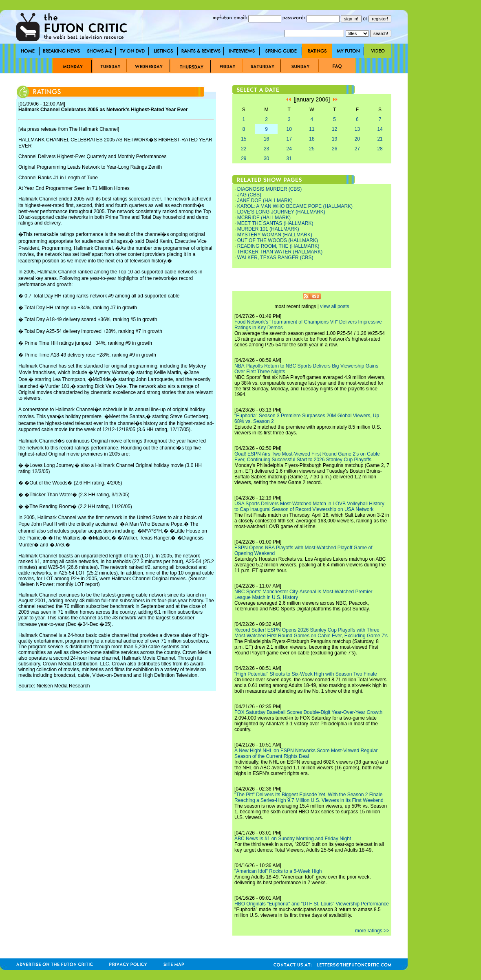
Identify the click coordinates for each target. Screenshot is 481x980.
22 (244, 149)
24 (289, 149)
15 (244, 139)
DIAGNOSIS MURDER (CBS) (270, 189)
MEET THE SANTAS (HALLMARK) (275, 223)
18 (312, 139)
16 (266, 139)
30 (266, 159)
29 (244, 159)
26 (334, 149)
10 (289, 129)
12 (334, 129)
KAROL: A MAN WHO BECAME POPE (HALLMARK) (295, 206)
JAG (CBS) (249, 195)
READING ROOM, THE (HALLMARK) (278, 246)
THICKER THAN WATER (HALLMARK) (280, 252)
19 (334, 139)
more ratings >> (372, 931)
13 (357, 129)
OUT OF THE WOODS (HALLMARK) (278, 240)
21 (380, 139)
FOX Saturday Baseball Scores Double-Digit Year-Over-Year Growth (308, 712)
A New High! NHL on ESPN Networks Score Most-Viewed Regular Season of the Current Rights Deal (306, 753)
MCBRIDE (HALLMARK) (264, 218)
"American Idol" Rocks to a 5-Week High (278, 871)
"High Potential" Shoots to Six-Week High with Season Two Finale (306, 674)
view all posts (334, 306)
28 (380, 149)
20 (357, 139)
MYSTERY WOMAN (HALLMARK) (275, 235)
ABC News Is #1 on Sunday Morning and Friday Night (293, 839)
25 (312, 149)
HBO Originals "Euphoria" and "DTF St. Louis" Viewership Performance (312, 904)
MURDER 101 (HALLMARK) (268, 229)
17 (289, 139)
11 (312, 129)
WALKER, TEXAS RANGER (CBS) (275, 258)
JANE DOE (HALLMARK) (265, 200)
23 (266, 149)
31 (289, 159)
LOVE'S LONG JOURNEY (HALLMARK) (281, 212)
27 (357, 149)
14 (380, 129)
